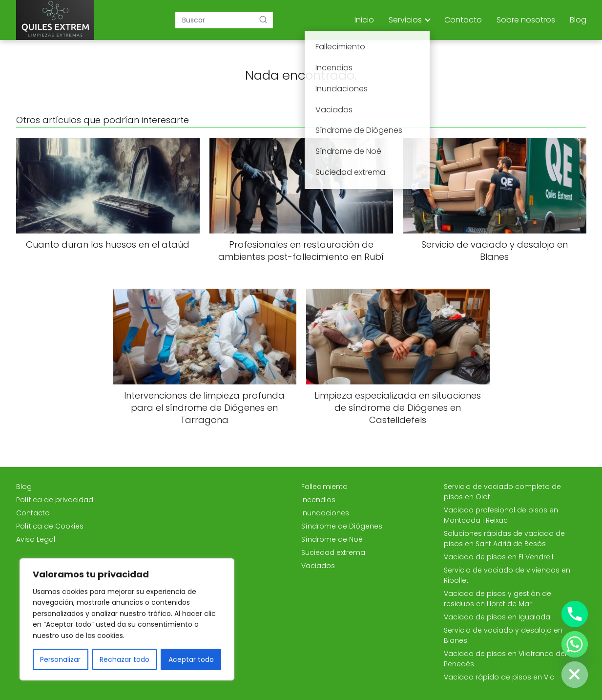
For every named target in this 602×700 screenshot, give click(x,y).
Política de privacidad (55, 500)
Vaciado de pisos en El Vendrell (498, 557)
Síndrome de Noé (332, 539)
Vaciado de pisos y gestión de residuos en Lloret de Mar (498, 599)
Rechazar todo (125, 659)
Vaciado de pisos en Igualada (497, 617)
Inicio (364, 20)
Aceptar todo (191, 659)
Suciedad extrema (333, 552)
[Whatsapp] (575, 644)
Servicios (405, 20)
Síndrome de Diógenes (342, 526)
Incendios (318, 500)
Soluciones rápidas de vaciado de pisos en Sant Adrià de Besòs (504, 539)
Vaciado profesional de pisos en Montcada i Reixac (501, 515)
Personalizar (60, 659)
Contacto (463, 20)
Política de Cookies (50, 526)
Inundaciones (325, 513)
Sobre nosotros (526, 20)
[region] (127, 619)
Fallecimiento (324, 487)
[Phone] (575, 614)
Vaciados (318, 566)
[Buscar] (263, 20)
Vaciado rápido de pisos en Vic (499, 677)
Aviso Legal (36, 539)
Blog (578, 20)
